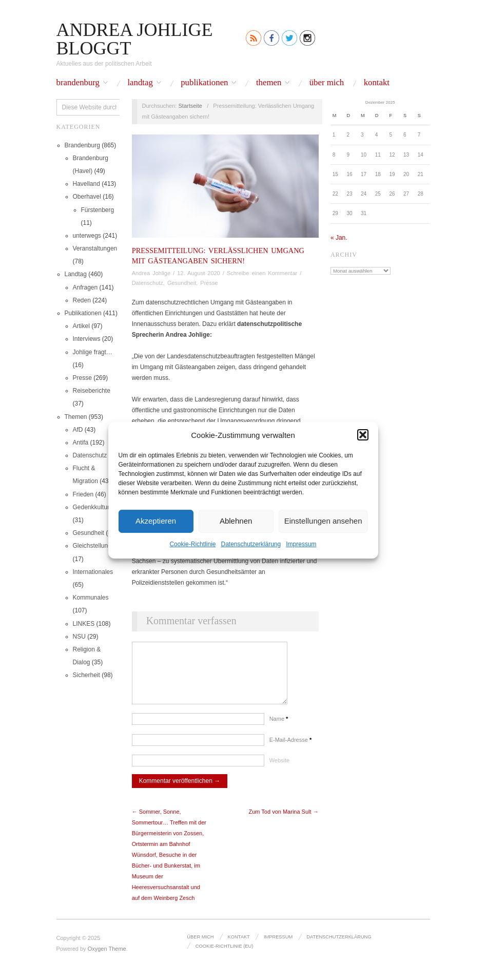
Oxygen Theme (107, 959)
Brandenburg (78, 83)
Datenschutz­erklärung (251, 544)
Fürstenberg (98, 210)
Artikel (81, 326)
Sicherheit (86, 675)
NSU (79, 637)
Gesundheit (89, 533)
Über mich (327, 83)
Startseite (190, 106)
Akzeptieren (156, 521)
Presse (82, 378)
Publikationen (204, 83)
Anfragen (85, 287)
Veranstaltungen (95, 248)
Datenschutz (90, 455)
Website (280, 771)
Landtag (140, 83)
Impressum (301, 544)
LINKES (84, 624)
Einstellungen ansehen (323, 521)
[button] (363, 435)
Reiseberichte (92, 391)
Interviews (87, 339)
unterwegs (87, 236)
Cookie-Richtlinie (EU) (224, 955)
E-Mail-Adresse (291, 750)
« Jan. (339, 238)
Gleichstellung (92, 546)
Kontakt (377, 83)
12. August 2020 (199, 273)
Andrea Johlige (151, 273)
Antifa (81, 443)
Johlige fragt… (93, 352)
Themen (269, 83)
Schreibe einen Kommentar (262, 273)
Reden (82, 300)
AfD (78, 430)
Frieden (83, 494)
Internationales (93, 572)
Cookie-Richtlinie (192, 544)
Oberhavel (87, 197)
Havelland (86, 184)
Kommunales (91, 598)
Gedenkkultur (91, 507)
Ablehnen (236, 521)
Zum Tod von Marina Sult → (284, 822)
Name (279, 729)
